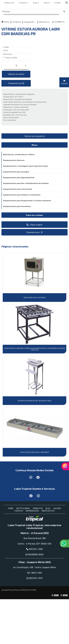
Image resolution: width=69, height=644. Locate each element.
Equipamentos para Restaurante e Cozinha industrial (27, 200)
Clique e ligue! (34, 225)
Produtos (23, 3)
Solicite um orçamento (35, 136)
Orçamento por (16, 83)
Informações (32, 511)
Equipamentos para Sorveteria (17, 206)
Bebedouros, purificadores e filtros (19, 154)
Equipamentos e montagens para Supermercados (26, 166)
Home (11, 508)
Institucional (9, 3)
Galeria (47, 3)
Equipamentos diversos (14, 160)
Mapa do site (48, 511)
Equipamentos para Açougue (16, 172)
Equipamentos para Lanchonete (18, 189)
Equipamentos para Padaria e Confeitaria (22, 195)
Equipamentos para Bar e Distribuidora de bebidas (26, 183)
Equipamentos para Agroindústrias (19, 177)
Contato (58, 3)
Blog (35, 3)
